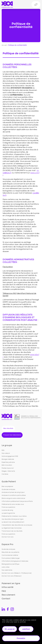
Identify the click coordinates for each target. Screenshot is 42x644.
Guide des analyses (8, 489)
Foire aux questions (8, 507)
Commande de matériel (10, 555)
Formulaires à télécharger (11, 558)
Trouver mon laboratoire (12, 435)
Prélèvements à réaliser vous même (14, 516)
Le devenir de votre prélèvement (13, 522)
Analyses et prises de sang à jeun (13, 492)
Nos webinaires (7, 570)
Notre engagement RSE (10, 456)
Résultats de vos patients (10, 552)
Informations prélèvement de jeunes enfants (17, 501)
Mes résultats (8, 428)
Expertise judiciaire (8, 462)
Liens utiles (6, 567)
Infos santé (7, 587)
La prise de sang (7, 510)
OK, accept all (10, 629)
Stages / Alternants (8, 471)
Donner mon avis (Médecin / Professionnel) (17, 573)
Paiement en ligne (11, 583)
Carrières (5, 474)
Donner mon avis (8, 537)
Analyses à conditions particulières (14, 495)
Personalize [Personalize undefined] (21, 638)
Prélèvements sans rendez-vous (13, 504)
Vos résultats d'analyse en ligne (13, 519)
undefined (26, 629)
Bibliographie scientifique (10, 564)
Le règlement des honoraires (12, 528)
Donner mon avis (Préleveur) (12, 576)
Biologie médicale (8, 459)
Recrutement (8, 595)
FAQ (4, 591)
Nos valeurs (6, 453)
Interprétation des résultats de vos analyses (17, 525)
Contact (6, 599)
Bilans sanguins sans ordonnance (13, 498)
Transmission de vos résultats (12, 531)
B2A (3, 450)
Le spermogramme (8, 513)
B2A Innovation (7, 465)
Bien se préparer (7, 486)
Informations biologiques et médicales (15, 561)
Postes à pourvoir (8, 468)
